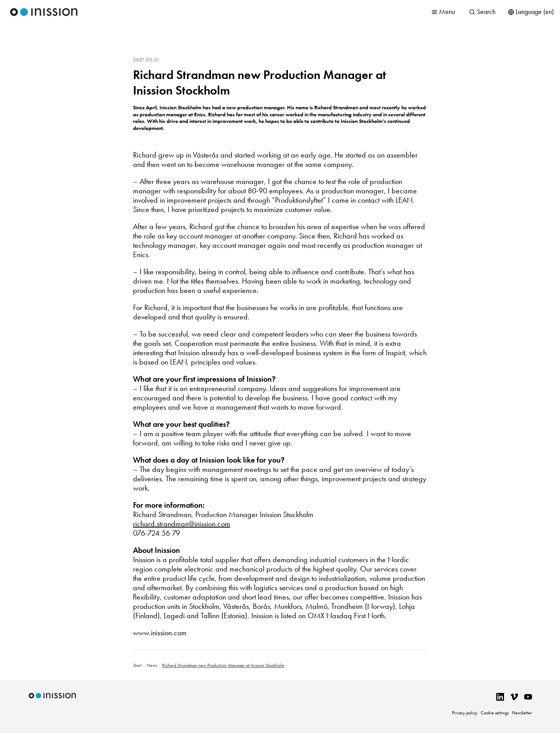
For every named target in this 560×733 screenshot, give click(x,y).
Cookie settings (495, 713)
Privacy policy (465, 713)
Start (137, 665)
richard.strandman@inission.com (182, 524)
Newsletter (522, 713)
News (152, 665)
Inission (44, 12)
